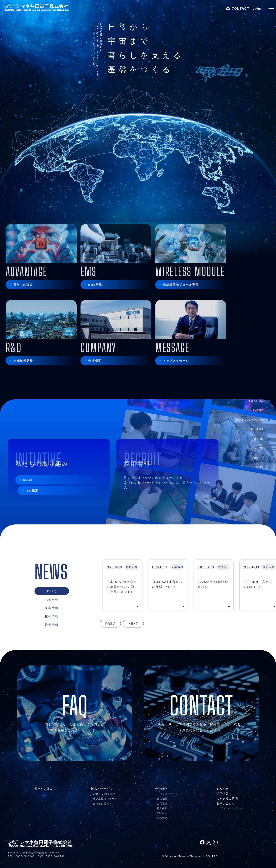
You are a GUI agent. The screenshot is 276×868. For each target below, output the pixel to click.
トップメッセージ (168, 794)
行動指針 (162, 808)
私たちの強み (256, 401)
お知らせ (259, 458)
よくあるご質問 (255, 448)
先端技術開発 (256, 429)
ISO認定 (32, 499)
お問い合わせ (226, 803)
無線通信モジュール (105, 799)
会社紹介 (259, 439)
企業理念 (162, 804)
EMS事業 (258, 410)
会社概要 (162, 799)
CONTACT (238, 9)
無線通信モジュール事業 (250, 420)
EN (260, 9)
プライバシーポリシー (232, 808)
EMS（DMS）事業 (105, 794)
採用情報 (259, 467)
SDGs (28, 488)
